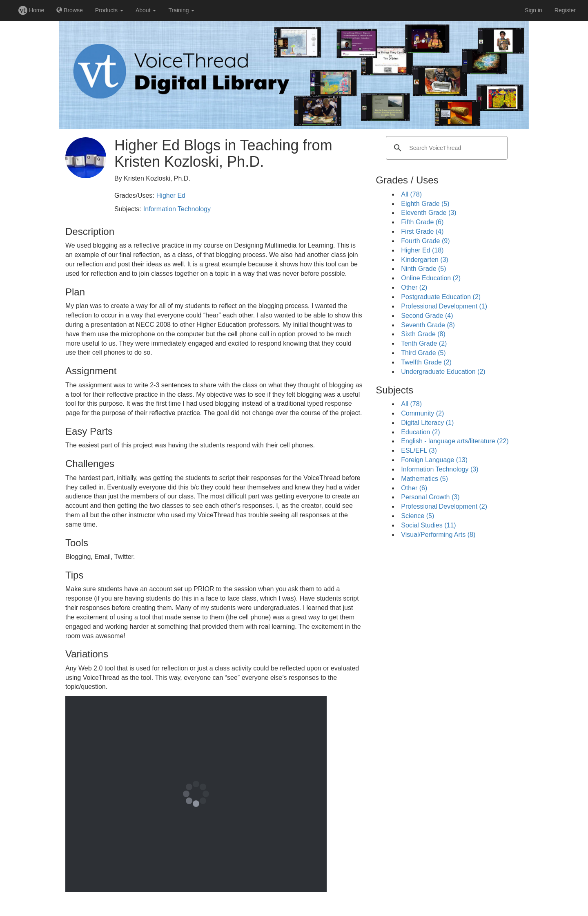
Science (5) (418, 516)
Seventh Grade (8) (428, 325)
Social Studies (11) (428, 525)
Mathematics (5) (424, 479)
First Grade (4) (422, 231)
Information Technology (177, 209)
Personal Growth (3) (430, 497)
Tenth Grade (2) (424, 343)
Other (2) (414, 287)
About (146, 10)
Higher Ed (171, 195)
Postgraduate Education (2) (441, 297)
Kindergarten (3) (425, 260)
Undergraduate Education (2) (443, 372)
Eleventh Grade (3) (429, 213)
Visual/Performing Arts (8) (438, 535)
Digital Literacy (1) (427, 423)
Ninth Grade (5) (423, 269)
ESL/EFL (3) (419, 450)
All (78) (411, 194)
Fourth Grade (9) (425, 241)
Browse (70, 10)
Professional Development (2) (444, 506)
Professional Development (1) (444, 306)
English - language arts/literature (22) (455, 441)
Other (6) (414, 488)
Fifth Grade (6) (422, 222)
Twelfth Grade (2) (426, 362)
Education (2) (420, 432)
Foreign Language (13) (434, 460)
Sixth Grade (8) (423, 334)
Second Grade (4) (427, 316)
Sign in (533, 10)
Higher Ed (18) (422, 250)
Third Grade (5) (423, 353)
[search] (445, 148)
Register (565, 10)
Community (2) (422, 413)
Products (109, 10)
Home (31, 10)
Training (181, 10)
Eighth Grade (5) (425, 204)
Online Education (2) (431, 278)
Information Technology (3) (440, 469)
